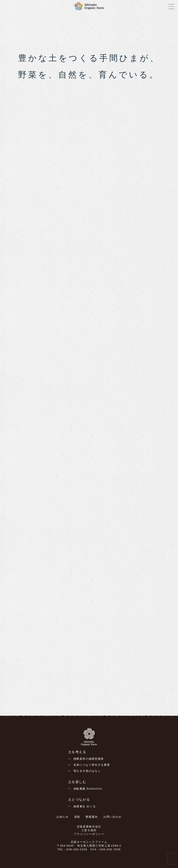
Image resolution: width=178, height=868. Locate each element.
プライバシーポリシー (89, 834)
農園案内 (92, 817)
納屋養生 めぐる (85, 806)
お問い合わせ (112, 817)
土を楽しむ (77, 782)
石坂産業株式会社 (89, 827)
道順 (77, 817)
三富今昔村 (89, 830)
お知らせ (63, 817)
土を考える (77, 752)
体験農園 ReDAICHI (88, 789)
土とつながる (79, 800)
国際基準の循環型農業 (89, 759)
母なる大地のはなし (87, 771)
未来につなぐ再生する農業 (92, 765)
